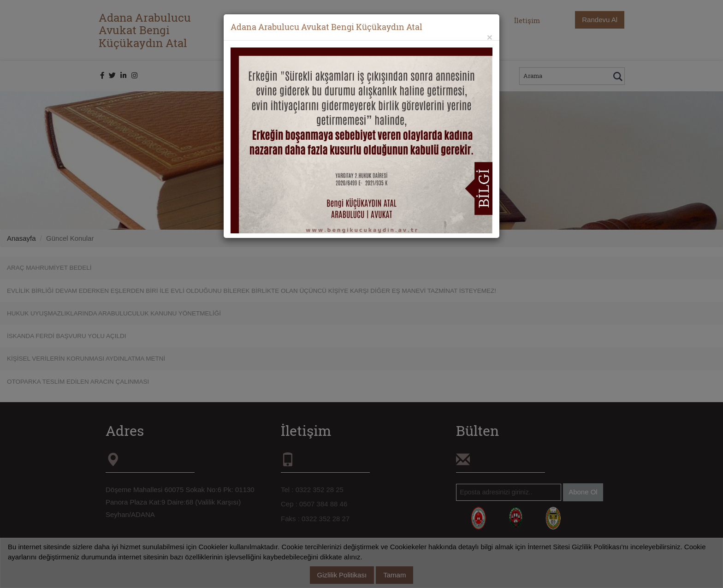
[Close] (490, 37)
